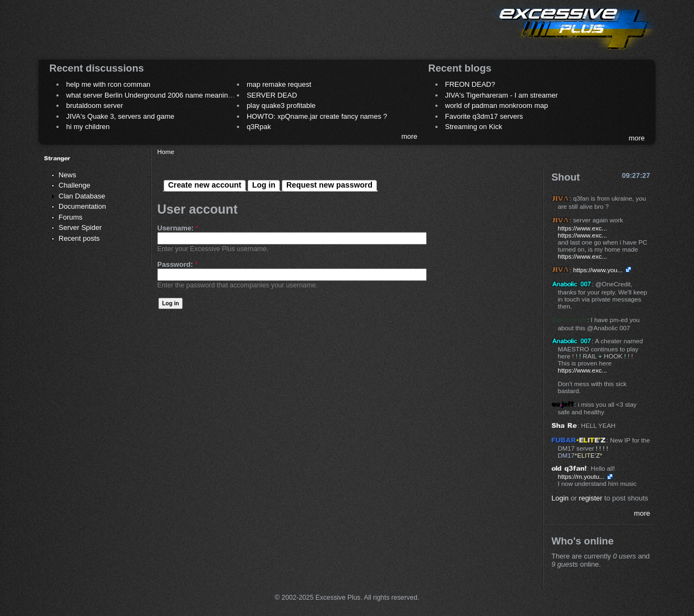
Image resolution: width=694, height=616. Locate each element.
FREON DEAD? (470, 84)
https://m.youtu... (581, 476)
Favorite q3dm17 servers (484, 116)
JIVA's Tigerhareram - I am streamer (502, 95)
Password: (177, 264)
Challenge (75, 185)
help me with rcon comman (108, 84)
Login (560, 498)
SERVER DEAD (272, 95)
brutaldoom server (95, 105)
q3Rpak (259, 127)
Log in (264, 185)
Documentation (82, 206)
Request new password (329, 185)
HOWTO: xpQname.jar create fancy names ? (317, 116)
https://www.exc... (583, 228)
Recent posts (79, 238)
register (591, 498)
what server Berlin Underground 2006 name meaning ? (152, 95)
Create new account (205, 185)
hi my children (88, 127)
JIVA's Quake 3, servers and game (120, 116)
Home (166, 152)
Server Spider (80, 227)
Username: (178, 228)
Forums (70, 217)
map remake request (279, 84)
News (68, 175)
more (409, 136)
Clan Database (82, 196)
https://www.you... (598, 270)
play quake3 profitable (281, 105)
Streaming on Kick (474, 127)
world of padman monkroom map (497, 105)
